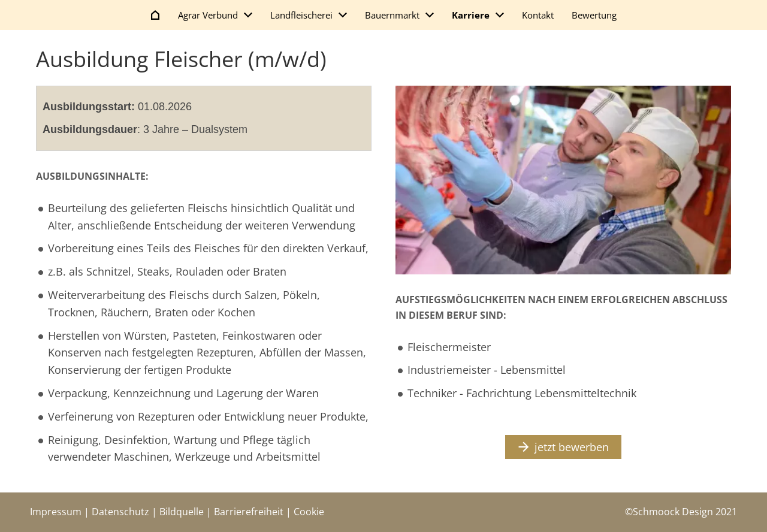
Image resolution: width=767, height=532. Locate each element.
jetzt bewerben (564, 447)
